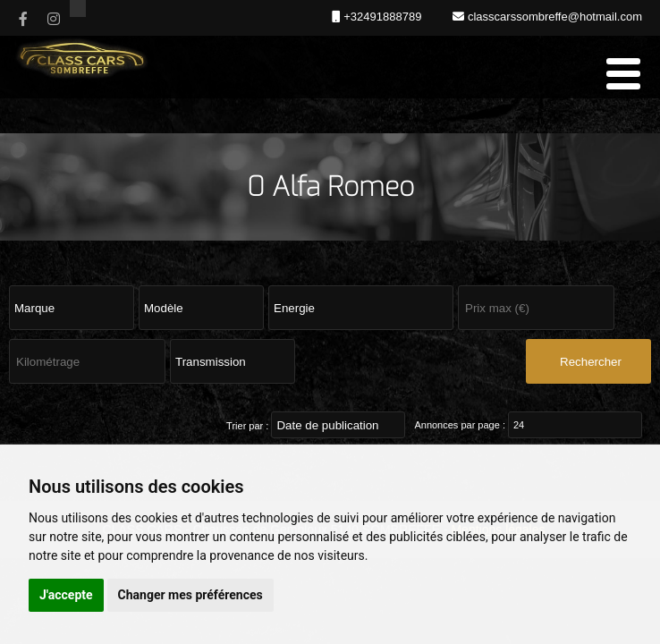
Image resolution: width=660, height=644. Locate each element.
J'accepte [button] (66, 595)
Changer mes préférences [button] (190, 595)
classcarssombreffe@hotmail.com (553, 17)
